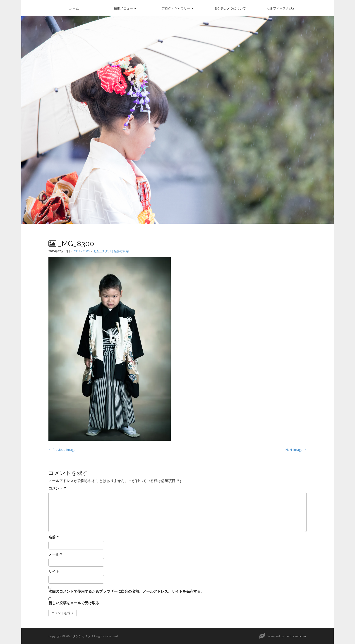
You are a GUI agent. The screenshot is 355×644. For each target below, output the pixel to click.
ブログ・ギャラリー (177, 8)
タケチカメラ (82, 636)
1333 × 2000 (82, 251)
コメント (57, 488)
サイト (54, 571)
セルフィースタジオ (281, 8)
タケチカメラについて (230, 8)
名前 (54, 537)
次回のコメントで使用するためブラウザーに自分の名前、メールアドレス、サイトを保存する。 (126, 591)
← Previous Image (62, 450)
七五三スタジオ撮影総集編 (111, 251)
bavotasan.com (295, 636)
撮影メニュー (125, 8)
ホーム (74, 8)
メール (55, 554)
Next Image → (296, 450)
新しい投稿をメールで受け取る (74, 603)
